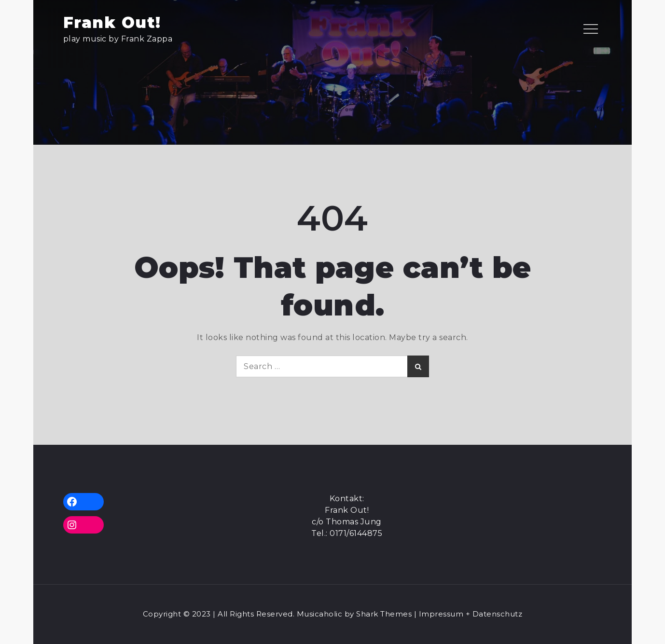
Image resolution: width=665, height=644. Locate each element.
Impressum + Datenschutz (471, 614)
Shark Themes (385, 614)
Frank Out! (112, 22)
